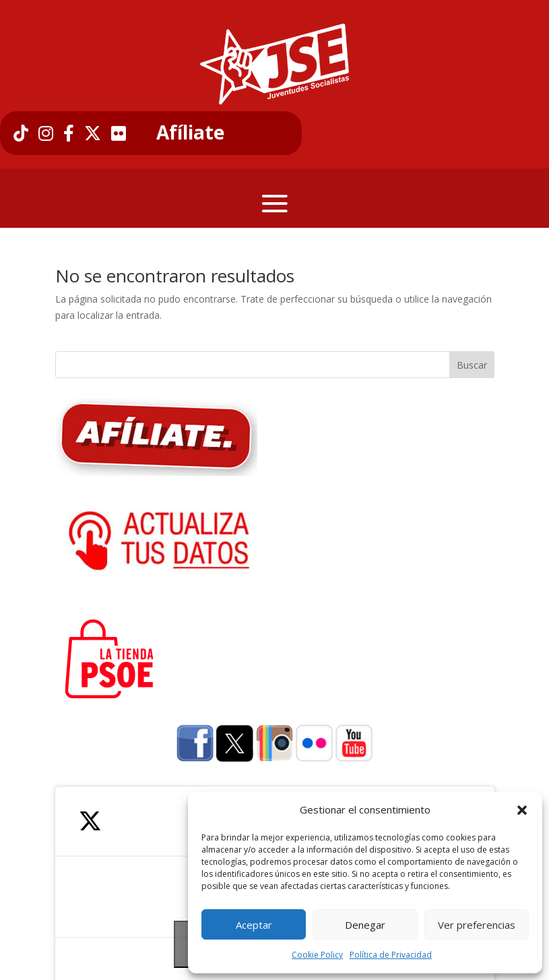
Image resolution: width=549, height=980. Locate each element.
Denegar (365, 925)
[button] (522, 810)
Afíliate (190, 133)
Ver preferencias (477, 925)
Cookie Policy (317, 955)
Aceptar (254, 925)
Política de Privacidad (391, 955)
